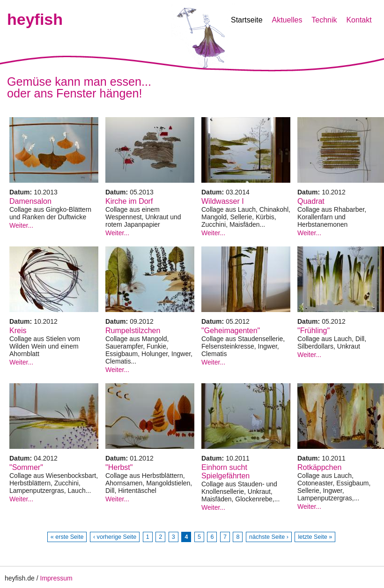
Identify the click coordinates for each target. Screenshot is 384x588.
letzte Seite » (315, 537)
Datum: (22, 192)
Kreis (18, 331)
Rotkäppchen (319, 467)
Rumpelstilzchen (133, 331)
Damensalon (30, 201)
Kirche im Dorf (129, 201)
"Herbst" (119, 467)
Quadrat (311, 201)
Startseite (247, 20)
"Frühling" (314, 331)
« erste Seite (67, 537)
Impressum (56, 578)
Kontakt (359, 20)
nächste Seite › (269, 537)
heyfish (35, 19)
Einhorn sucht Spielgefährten (225, 472)
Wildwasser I (223, 201)
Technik (324, 20)
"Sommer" (26, 467)
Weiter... (21, 225)
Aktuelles (287, 20)
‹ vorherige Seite (115, 537)
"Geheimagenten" (231, 331)
